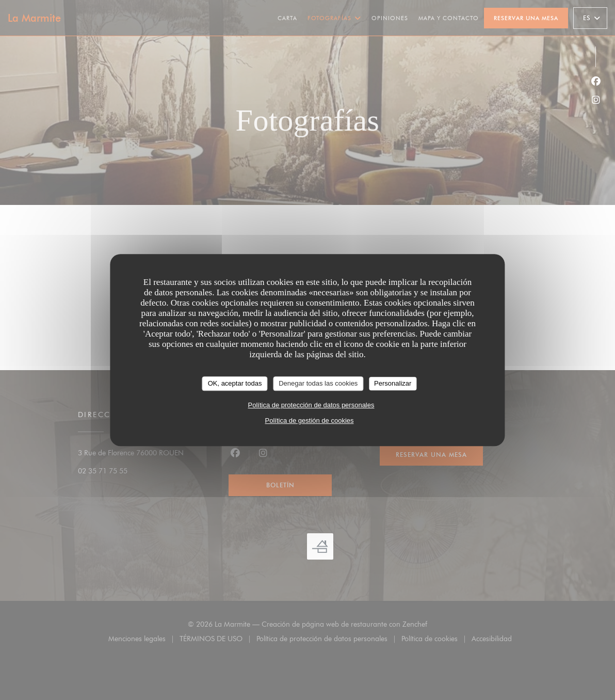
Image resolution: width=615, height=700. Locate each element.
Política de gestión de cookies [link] (310, 420)
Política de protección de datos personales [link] (311, 405)
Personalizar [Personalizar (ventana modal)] (393, 383)
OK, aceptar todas (235, 383)
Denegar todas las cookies (318, 383)
